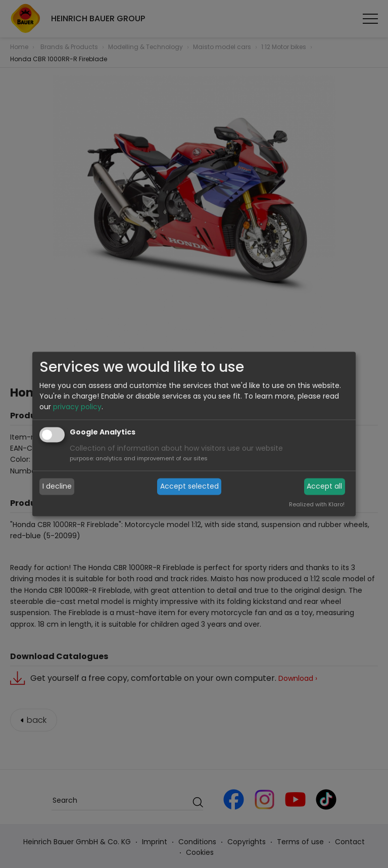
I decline (57, 486)
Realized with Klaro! (317, 505)
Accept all (324, 486)
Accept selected (189, 486)
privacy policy (77, 407)
